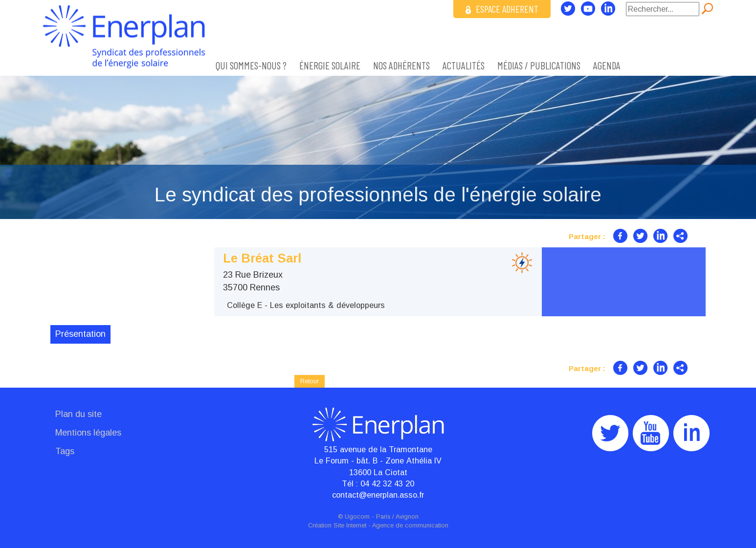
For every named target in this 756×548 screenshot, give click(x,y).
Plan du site (78, 414)
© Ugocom (354, 517)
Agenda (607, 65)
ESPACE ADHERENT (502, 9)
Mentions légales (88, 433)
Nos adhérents (401, 65)
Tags (65, 451)
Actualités (464, 65)
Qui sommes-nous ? (251, 65)
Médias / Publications (539, 65)
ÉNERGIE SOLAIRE (330, 65)
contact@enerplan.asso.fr (378, 495)
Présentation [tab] (80, 334)
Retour (310, 381)
